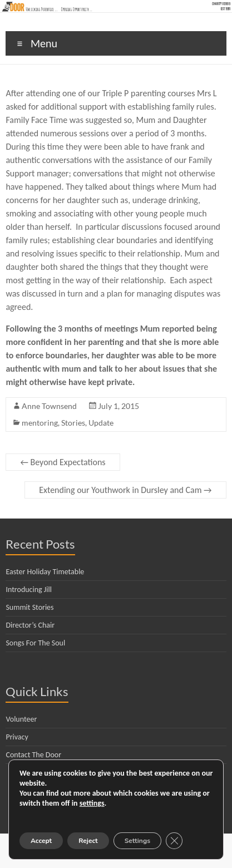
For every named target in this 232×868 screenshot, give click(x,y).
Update (101, 423)
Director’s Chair (30, 625)
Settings (137, 841)
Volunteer (21, 719)
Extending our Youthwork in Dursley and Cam (125, 490)
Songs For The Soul (35, 643)
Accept (41, 841)
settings (92, 803)
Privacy (17, 737)
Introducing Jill (29, 590)
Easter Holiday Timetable (45, 572)
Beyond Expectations (63, 462)
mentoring (40, 423)
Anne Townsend (49, 406)
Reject (88, 841)
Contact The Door (33, 755)
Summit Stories (29, 607)
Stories (73, 423)
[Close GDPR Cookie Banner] (174, 841)
